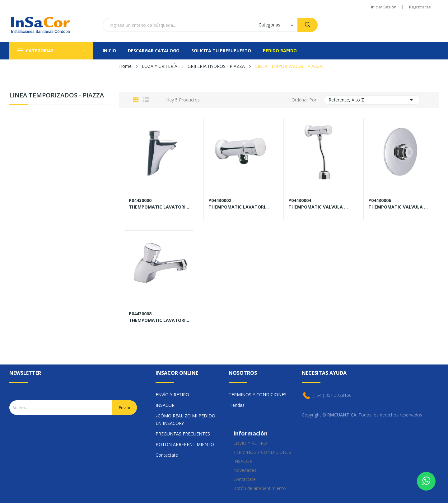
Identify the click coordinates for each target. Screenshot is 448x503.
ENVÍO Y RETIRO (172, 395)
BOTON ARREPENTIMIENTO (185, 444)
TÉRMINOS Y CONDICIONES (258, 395)
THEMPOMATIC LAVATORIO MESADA (159, 320)
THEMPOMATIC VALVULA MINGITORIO (319, 207)
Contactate (167, 455)
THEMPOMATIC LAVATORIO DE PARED (239, 207)
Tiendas (237, 405)
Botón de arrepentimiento (260, 488)
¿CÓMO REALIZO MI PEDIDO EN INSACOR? (185, 419)
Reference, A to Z (372, 100)
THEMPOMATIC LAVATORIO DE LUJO (159, 207)
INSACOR (165, 405)
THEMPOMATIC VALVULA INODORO (399, 207)
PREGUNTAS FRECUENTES (183, 434)
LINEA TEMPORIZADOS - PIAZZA (57, 96)
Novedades (245, 470)
